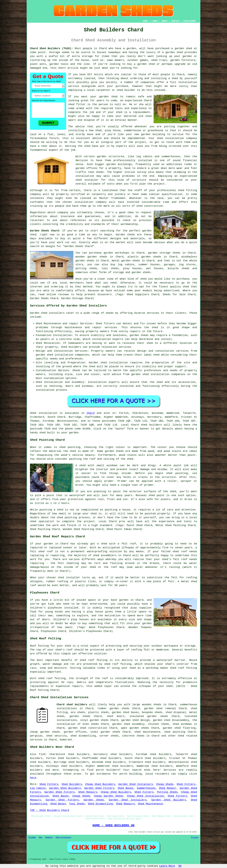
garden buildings (119, 164)
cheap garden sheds (45, 732)
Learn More (167, 866)
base (90, 134)
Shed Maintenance (150, 804)
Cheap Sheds (165, 784)
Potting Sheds (167, 792)
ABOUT (165, 21)
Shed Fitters (49, 784)
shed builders (151, 425)
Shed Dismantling (100, 804)
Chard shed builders (72, 705)
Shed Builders (72, 784)
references (78, 220)
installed (71, 608)
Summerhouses (146, 788)
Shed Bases (125, 788)
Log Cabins (38, 788)
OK (180, 866)
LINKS (155, 21)
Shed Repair (168, 788)
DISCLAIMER (190, 21)
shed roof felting (52, 678)
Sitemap (32, 837)
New (41, 837)
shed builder (126, 90)
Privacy (195, 837)
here (33, 778)
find (42, 754)
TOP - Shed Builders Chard (50, 810)
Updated (49, 837)
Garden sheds (125, 235)
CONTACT (176, 21)
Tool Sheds (77, 804)
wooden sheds (152, 705)
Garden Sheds (94, 800)
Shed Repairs (88, 792)
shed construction (150, 206)
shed (71, 104)
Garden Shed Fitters (99, 788)
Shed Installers (63, 837)
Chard (91, 413)
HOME (145, 21)
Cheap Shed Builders (100, 784)
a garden (130, 48)
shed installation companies (164, 374)
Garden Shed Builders (65, 788)
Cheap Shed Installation (145, 796)
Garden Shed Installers (136, 784)
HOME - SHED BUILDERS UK (114, 825)
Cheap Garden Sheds (108, 796)
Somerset (66, 740)
